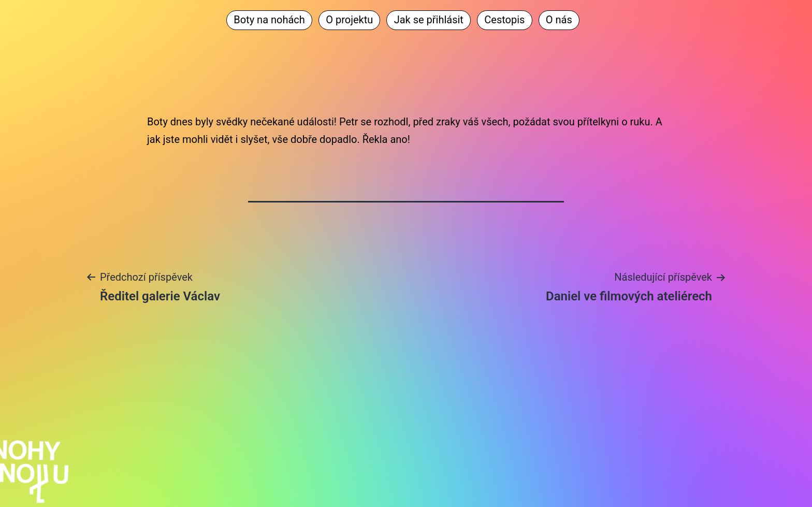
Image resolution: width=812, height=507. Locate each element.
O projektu (349, 20)
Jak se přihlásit (429, 20)
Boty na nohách (269, 20)
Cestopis (504, 20)
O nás (559, 20)
